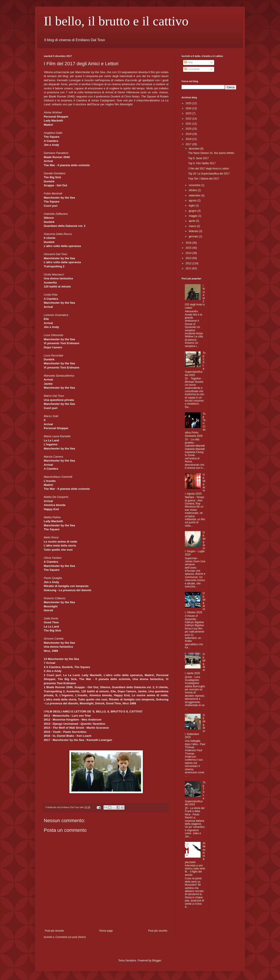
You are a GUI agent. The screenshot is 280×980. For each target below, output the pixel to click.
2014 (189, 253)
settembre (195, 196)
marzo (193, 226)
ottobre (193, 190)
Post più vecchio (158, 931)
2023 (189, 113)
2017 (189, 144)
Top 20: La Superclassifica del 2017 (209, 174)
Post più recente (54, 931)
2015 (189, 248)
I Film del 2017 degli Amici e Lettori (208, 169)
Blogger (157, 961)
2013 (189, 258)
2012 (189, 263)
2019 (189, 134)
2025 (189, 103)
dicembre (195, 149)
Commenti (192, 69)
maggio (193, 216)
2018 (189, 139)
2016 (189, 243)
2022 (189, 119)
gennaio (194, 236)
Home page (106, 931)
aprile (192, 221)
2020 (189, 129)
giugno (193, 211)
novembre (195, 185)
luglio (192, 206)
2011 (189, 268)
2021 (189, 124)
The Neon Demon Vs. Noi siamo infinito (211, 153)
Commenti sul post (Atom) (71, 937)
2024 (189, 108)
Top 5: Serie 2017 (198, 158)
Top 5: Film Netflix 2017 (202, 163)
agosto (193, 201)
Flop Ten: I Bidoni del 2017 (204, 179)
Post (188, 62)
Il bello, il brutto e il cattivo (116, 21)
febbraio (194, 231)
